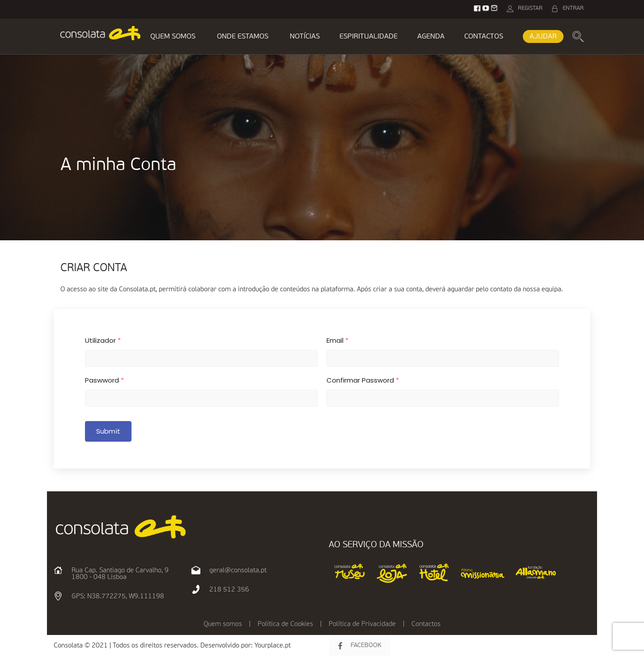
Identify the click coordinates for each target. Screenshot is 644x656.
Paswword (104, 380)
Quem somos (223, 624)
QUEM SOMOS (173, 37)
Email (337, 340)
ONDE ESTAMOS (243, 37)
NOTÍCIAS (305, 37)
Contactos (426, 624)
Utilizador (103, 340)
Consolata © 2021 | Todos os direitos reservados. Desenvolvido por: (154, 645)
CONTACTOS (484, 37)
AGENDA (431, 37)
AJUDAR (543, 37)
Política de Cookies (285, 624)
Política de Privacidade (362, 624)
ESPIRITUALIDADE (369, 37)
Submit (108, 431)
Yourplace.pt (273, 645)
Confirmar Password (363, 380)
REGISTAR (530, 8)
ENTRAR (573, 8)
